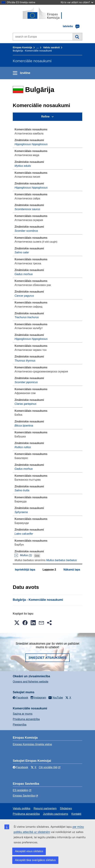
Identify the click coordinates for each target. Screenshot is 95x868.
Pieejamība (20, 725)
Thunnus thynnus (25, 361)
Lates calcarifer (24, 534)
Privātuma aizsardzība (26, 719)
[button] (17, 623)
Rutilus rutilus (23, 447)
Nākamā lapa (72, 570)
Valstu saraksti (51, 47)
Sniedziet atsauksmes (47, 658)
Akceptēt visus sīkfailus (29, 851)
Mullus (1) (26, 555)
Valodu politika (22, 808)
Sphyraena (21, 512)
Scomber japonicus (26, 382)
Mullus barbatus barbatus (61, 560)
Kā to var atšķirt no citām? (77, 2)
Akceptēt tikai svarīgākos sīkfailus (35, 860)
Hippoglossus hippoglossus (31, 144)
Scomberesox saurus (27, 209)
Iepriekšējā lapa (25, 570)
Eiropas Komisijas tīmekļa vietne (32, 744)
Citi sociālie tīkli (48, 767)
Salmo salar (22, 252)
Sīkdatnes (66, 808)
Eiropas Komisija (22, 47)
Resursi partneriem (45, 808)
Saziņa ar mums (23, 714)
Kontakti (76, 814)
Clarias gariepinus (26, 404)
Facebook (20, 767)
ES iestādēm (21, 790)
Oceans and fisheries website (31, 682)
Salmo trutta (22, 490)
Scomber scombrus (26, 231)
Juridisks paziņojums (56, 814)
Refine (45, 117)
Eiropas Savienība (24, 796)
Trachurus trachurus (27, 317)
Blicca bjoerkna (24, 426)
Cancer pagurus (24, 296)
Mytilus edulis (23, 166)
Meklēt (77, 37)
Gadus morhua (24, 274)
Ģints (37, 556)
